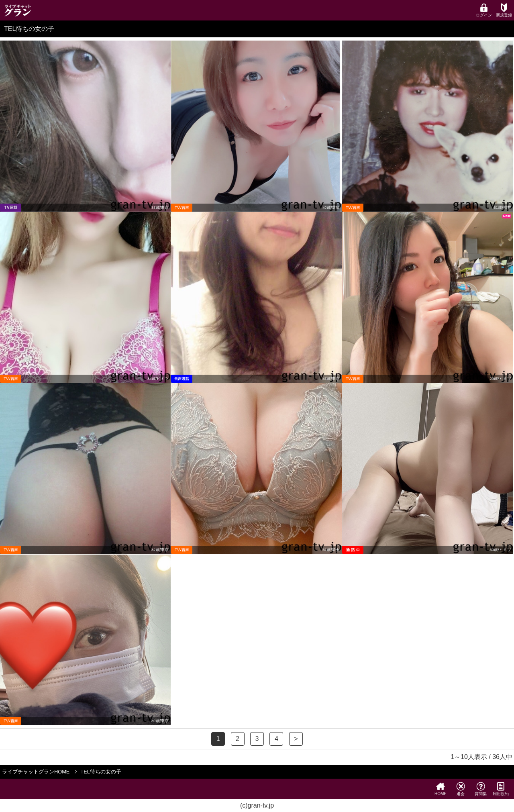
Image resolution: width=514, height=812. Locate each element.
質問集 (481, 789)
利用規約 (501, 789)
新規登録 (504, 10)
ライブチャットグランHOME (36, 772)
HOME (441, 789)
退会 (461, 789)
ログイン (484, 10)
